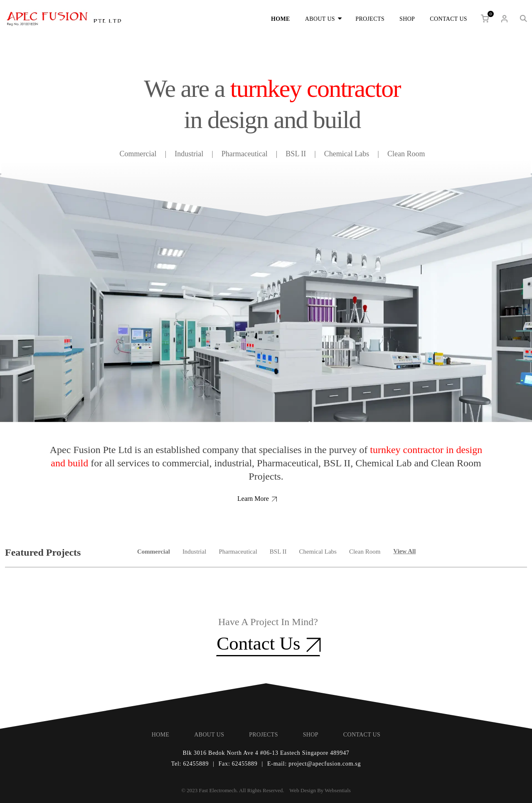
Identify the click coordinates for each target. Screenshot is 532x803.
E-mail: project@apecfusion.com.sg (314, 764)
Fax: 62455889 (238, 764)
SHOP (407, 19)
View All (404, 551)
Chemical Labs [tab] (318, 552)
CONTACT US (448, 19)
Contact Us (268, 643)
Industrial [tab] (195, 552)
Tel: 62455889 (190, 764)
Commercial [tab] (154, 552)
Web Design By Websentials (320, 790)
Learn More (257, 499)
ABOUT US (323, 18)
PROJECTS (370, 19)
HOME (281, 19)
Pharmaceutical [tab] (238, 552)
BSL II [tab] (278, 552)
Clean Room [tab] (365, 552)
